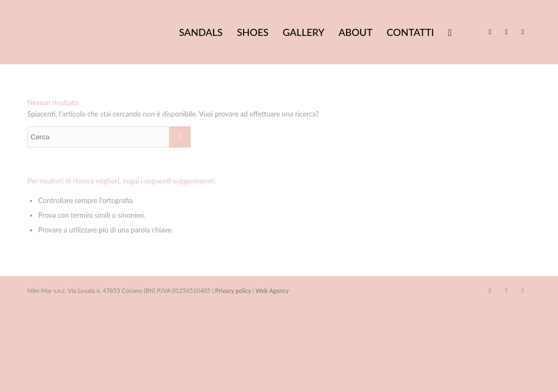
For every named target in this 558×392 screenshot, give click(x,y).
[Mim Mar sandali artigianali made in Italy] (109, 32)
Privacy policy (233, 290)
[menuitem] (201, 32)
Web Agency (272, 290)
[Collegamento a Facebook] (490, 32)
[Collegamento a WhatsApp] (523, 32)
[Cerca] (450, 32)
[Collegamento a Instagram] (506, 32)
